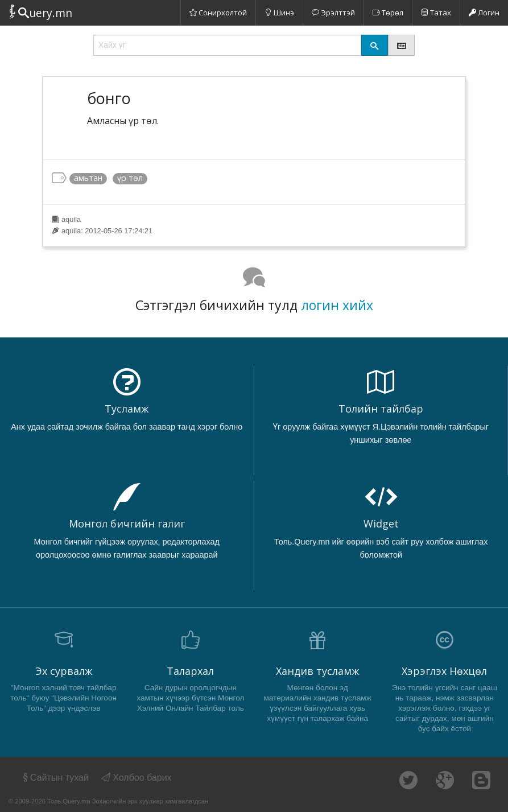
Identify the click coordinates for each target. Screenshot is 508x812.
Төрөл (388, 13)
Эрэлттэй (333, 13)
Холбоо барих (137, 778)
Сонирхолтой (218, 13)
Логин (484, 13)
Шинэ (279, 13)
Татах (436, 13)
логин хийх (337, 305)
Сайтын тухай (55, 778)
